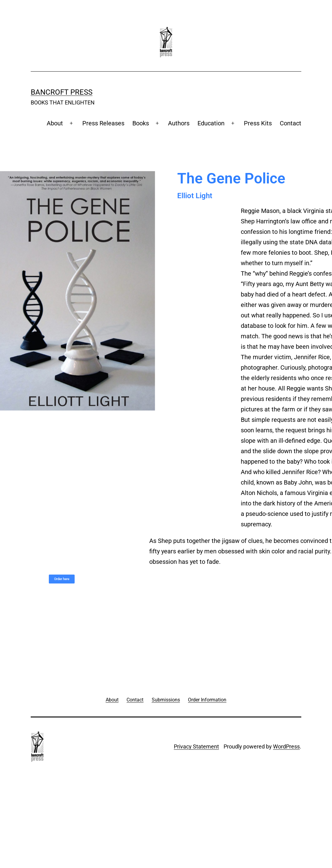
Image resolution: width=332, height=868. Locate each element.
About (55, 123)
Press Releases (103, 123)
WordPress (286, 746)
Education (211, 123)
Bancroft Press (62, 92)
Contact (291, 123)
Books (141, 123)
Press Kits (258, 123)
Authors (179, 123)
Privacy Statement (196, 746)
